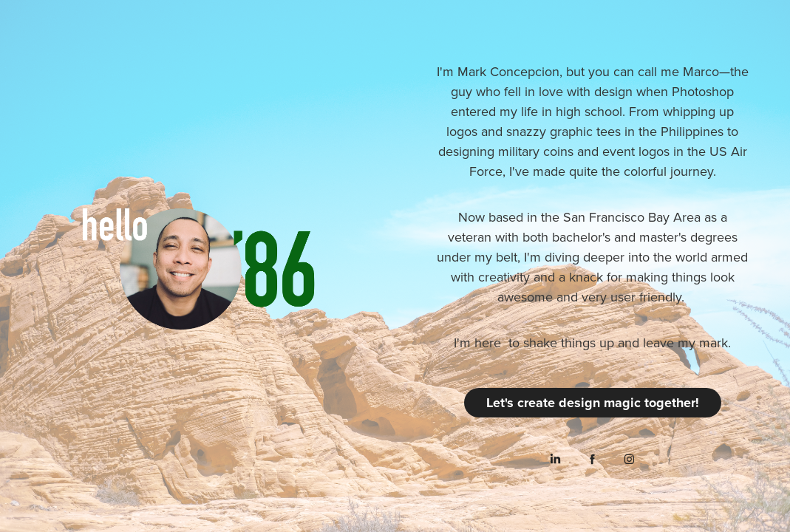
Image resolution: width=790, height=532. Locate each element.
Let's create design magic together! (593, 403)
